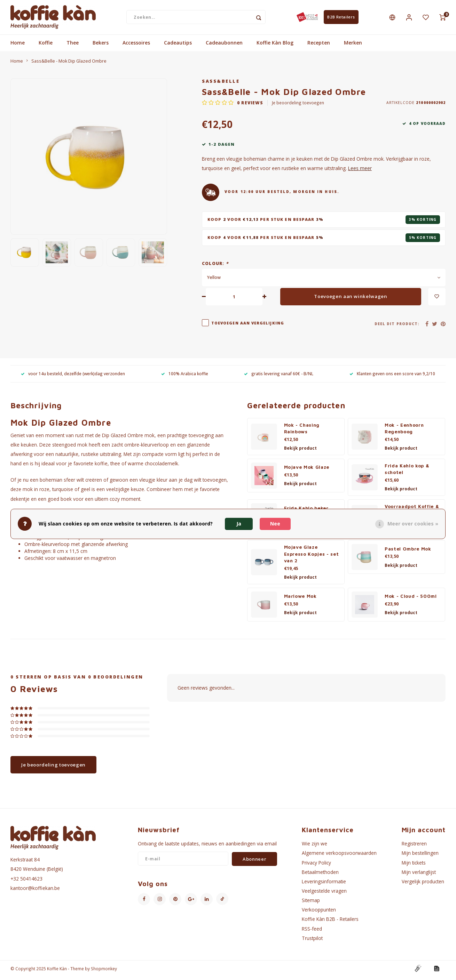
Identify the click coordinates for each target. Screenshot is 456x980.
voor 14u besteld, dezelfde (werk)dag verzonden (73, 377)
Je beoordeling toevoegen (298, 106)
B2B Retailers (341, 19)
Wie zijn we (315, 847)
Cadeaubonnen (224, 46)
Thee (73, 46)
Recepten (319, 46)
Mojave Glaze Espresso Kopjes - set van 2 (312, 557)
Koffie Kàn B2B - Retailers (330, 922)
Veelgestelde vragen (324, 894)
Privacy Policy (316, 866)
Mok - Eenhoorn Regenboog (404, 432)
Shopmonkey (104, 972)
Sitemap (311, 904)
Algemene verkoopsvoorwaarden (339, 856)
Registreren (414, 847)
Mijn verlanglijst (419, 875)
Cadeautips (178, 46)
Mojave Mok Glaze (307, 471)
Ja (239, 524)
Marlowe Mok (300, 600)
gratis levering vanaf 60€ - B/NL (279, 377)
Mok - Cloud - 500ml (411, 600)
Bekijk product (300, 452)
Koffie (46, 46)
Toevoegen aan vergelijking (248, 326)
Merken (353, 46)
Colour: (215, 266)
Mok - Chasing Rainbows (302, 432)
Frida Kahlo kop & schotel (407, 472)
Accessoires (136, 46)
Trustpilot (312, 941)
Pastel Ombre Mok (408, 552)
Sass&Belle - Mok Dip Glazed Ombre (69, 64)
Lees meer (360, 172)
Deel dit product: (397, 327)
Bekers (101, 46)
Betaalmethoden (320, 875)
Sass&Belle (221, 84)
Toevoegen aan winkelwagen (351, 299)
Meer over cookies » (413, 524)
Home (18, 46)
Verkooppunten (319, 913)
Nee (275, 524)
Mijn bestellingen (420, 856)
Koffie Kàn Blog (275, 46)
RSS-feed (312, 932)
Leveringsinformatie (324, 885)
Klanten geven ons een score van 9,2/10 (392, 377)
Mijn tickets (414, 866)
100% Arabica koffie (185, 377)
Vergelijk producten (423, 885)
